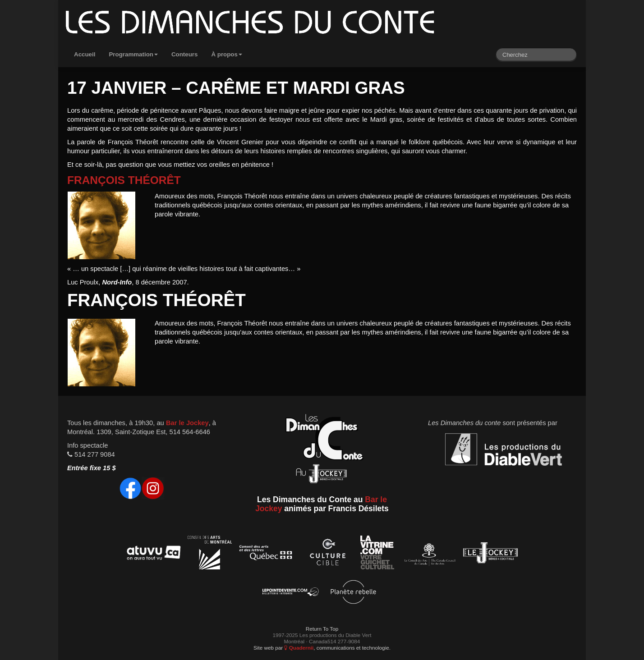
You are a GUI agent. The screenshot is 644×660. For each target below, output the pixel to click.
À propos (227, 54)
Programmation (133, 54)
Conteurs (185, 54)
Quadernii (299, 648)
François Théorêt (124, 180)
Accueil (85, 54)
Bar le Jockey (187, 423)
